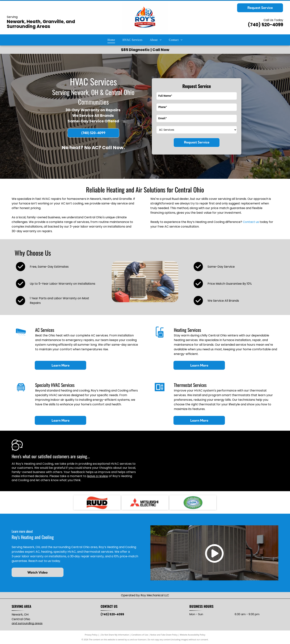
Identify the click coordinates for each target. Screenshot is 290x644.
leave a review (98, 476)
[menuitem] (111, 40)
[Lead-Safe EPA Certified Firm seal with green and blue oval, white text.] (193, 503)
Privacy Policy (91, 635)
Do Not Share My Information (115, 635)
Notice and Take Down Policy (164, 635)
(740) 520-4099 (265, 25)
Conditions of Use (140, 635)
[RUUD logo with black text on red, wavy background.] (97, 503)
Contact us (251, 222)
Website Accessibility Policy (193, 635)
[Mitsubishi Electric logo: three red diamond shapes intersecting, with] (145, 503)
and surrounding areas (27, 623)
